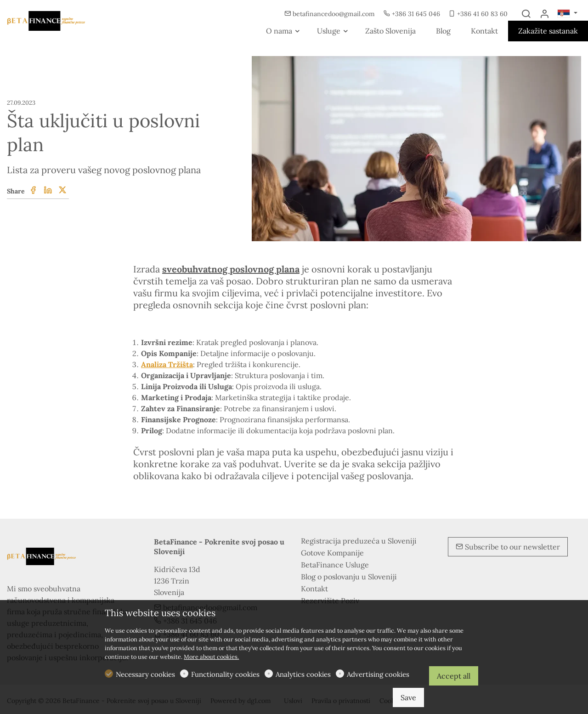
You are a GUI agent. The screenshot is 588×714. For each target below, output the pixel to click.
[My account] (544, 14)
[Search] (526, 14)
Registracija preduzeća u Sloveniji (359, 541)
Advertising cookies (378, 674)
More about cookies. (211, 657)
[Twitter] (62, 190)
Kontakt (314, 589)
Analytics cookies (303, 674)
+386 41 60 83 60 (478, 14)
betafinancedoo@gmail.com (331, 14)
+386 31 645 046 (413, 14)
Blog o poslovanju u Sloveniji (349, 577)
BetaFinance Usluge (335, 565)
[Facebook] (33, 190)
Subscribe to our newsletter (508, 547)
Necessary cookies (145, 674)
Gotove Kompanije (332, 553)
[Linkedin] (48, 190)
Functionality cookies (225, 674)
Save (408, 697)
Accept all (454, 676)
